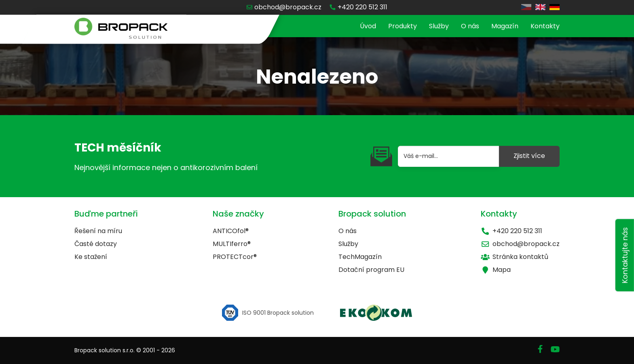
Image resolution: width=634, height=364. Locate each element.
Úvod (368, 26)
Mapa (496, 270)
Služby (439, 26)
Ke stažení (91, 257)
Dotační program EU (371, 270)
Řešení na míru (98, 231)
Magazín (505, 26)
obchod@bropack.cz (520, 244)
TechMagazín (360, 257)
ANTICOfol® (231, 231)
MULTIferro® (232, 244)
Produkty (403, 26)
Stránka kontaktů (515, 257)
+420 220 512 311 (511, 231)
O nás (470, 26)
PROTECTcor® (235, 257)
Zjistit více (529, 156)
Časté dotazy (96, 244)
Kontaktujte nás (625, 255)
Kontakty (545, 26)
